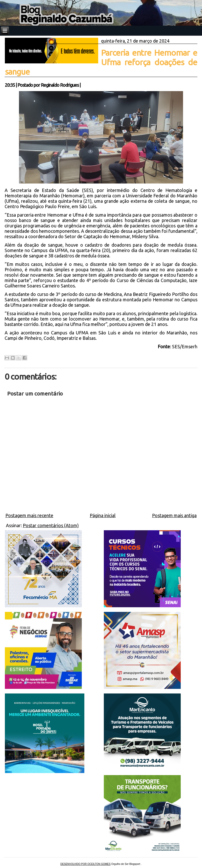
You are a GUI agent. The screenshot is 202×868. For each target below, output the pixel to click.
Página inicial (103, 515)
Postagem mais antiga (174, 515)
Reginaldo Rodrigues (60, 85)
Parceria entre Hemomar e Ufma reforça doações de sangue (101, 62)
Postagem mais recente (29, 515)
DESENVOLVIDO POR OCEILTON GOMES (86, 864)
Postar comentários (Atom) (51, 525)
